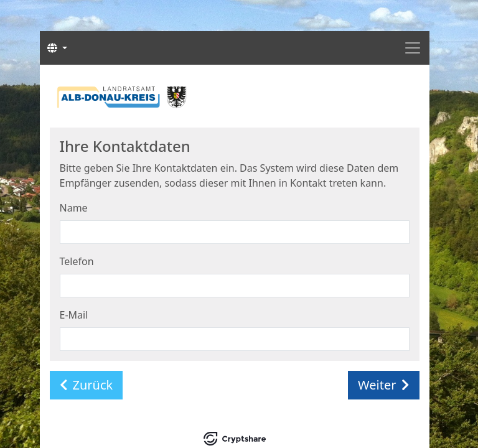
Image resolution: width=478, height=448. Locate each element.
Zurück (87, 385)
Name (74, 208)
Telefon (77, 261)
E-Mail (74, 315)
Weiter (383, 385)
